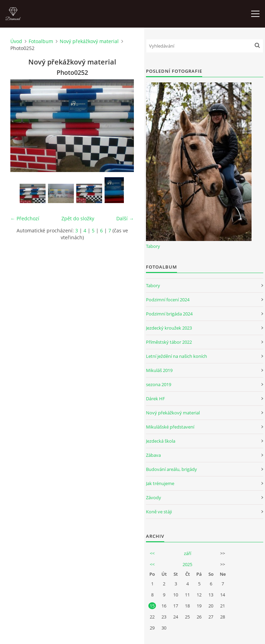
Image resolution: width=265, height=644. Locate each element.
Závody (154, 497)
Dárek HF (155, 399)
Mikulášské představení (170, 427)
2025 (187, 564)
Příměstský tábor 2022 (169, 342)
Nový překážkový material (89, 41)
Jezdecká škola (161, 441)
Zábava (153, 455)
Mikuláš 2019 (159, 370)
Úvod (16, 41)
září (188, 553)
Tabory (153, 246)
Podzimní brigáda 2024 (169, 314)
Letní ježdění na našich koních (176, 356)
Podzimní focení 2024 (168, 300)
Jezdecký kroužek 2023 (169, 328)
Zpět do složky (78, 218)
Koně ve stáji (159, 512)
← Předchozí (25, 218)
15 (152, 606)
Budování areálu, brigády (171, 469)
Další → (125, 218)
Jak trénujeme (160, 483)
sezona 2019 (159, 384)
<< (152, 553)
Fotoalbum (41, 41)
